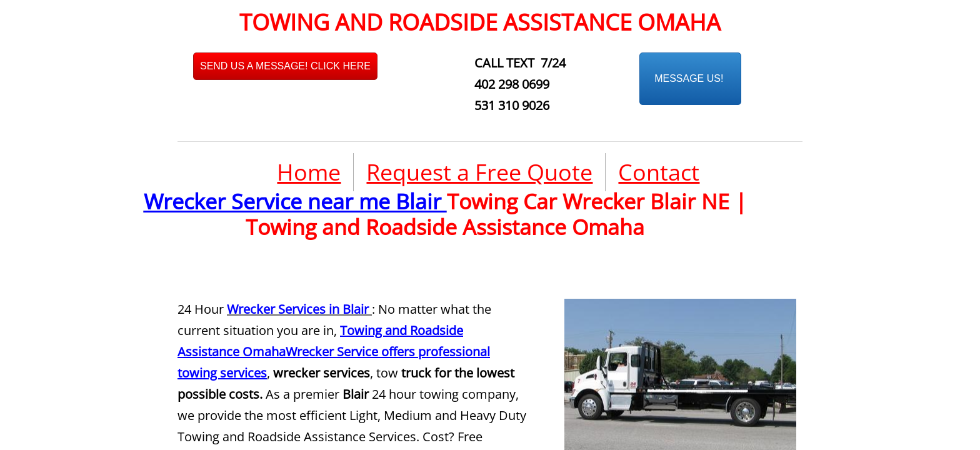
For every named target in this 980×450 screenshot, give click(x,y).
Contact (659, 172)
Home (309, 172)
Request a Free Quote (479, 172)
